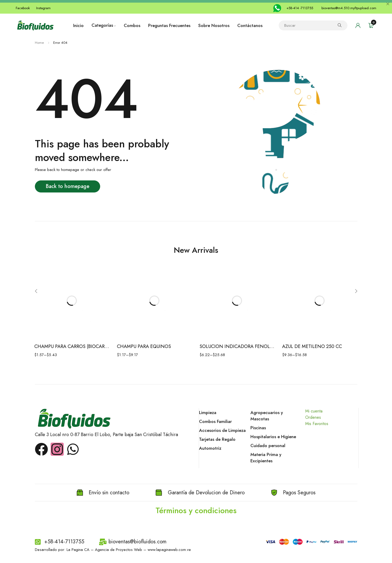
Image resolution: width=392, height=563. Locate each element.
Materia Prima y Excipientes (266, 458)
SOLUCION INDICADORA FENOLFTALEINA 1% (237, 346)
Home (39, 43)
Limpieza (208, 412)
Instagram (43, 8)
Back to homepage (68, 186)
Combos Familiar (215, 421)
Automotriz (210, 448)
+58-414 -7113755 (300, 8)
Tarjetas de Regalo (217, 439)
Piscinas (258, 428)
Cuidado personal (268, 446)
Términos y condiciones (196, 510)
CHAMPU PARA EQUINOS (144, 346)
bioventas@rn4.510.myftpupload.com (349, 8)
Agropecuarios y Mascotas (267, 416)
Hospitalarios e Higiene (273, 437)
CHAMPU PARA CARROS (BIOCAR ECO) (72, 346)
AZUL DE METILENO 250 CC (312, 346)
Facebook (23, 8)
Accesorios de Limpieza (222, 430)
